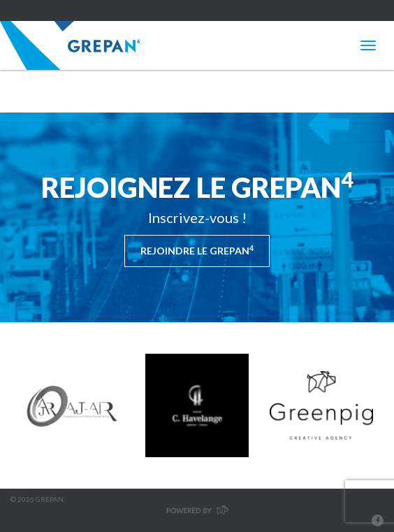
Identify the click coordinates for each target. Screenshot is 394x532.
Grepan (70, 45)
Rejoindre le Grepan (197, 250)
